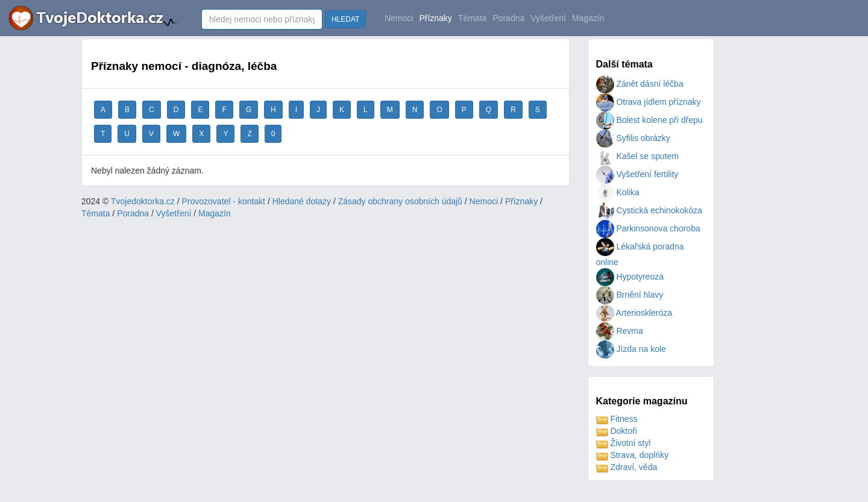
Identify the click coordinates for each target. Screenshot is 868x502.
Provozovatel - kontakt (224, 201)
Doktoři (617, 431)
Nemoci (399, 18)
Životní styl (624, 443)
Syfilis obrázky (633, 138)
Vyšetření (548, 18)
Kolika (618, 192)
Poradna (508, 18)
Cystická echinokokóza (649, 210)
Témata (472, 18)
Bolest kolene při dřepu (649, 120)
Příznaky (435, 18)
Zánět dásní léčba (640, 84)
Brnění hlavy (630, 295)
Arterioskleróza (634, 313)
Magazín (588, 18)
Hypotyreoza (630, 277)
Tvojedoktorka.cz (143, 201)
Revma (620, 331)
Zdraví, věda (627, 467)
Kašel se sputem (637, 156)
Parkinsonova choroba (648, 228)
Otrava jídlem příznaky (649, 102)
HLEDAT (345, 19)
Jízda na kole (631, 349)
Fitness (617, 419)
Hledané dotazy (302, 201)
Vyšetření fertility (637, 174)
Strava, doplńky (632, 455)
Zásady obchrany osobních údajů (400, 201)
